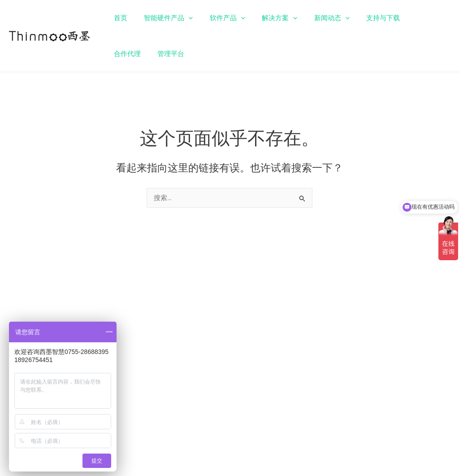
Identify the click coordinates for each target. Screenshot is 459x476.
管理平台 (126, 54)
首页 (119, 18)
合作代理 (408, 18)
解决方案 (268, 18)
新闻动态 (317, 18)
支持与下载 (365, 18)
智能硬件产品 (163, 18)
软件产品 (219, 18)
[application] (184, 18)
